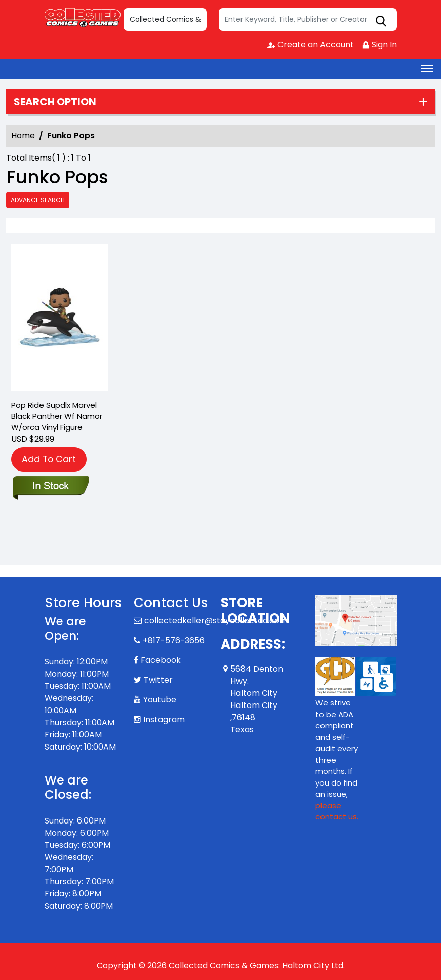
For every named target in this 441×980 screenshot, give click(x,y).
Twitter (158, 680)
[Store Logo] (83, 17)
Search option (55, 102)
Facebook (161, 660)
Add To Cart (49, 459)
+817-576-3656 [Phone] (174, 640)
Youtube (160, 700)
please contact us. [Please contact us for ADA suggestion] (337, 811)
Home (23, 135)
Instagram (164, 719)
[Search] (308, 19)
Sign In (379, 44)
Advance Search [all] (38, 200)
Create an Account (311, 44)
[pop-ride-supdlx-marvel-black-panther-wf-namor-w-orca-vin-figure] (60, 319)
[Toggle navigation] (427, 69)
